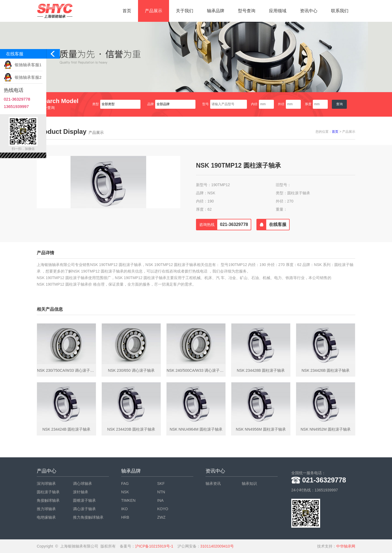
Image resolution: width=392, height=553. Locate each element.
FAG (125, 484)
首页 (127, 11)
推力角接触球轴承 (88, 517)
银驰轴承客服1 (28, 65)
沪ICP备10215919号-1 (154, 546)
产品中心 (47, 471)
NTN (161, 492)
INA (160, 500)
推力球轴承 (46, 509)
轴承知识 (249, 484)
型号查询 (247, 11)
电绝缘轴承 (46, 517)
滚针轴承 (81, 492)
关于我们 (185, 11)
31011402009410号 (217, 546)
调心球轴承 (82, 484)
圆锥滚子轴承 (84, 500)
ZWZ (161, 517)
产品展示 (154, 11)
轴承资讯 (213, 484)
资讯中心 (309, 11)
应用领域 (278, 11)
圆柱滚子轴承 (48, 492)
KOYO (163, 509)
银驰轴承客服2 (28, 77)
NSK (125, 492)
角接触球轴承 (48, 500)
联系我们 (340, 11)
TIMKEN (128, 500)
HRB (125, 517)
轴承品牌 (216, 11)
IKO (124, 509)
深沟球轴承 (46, 484)
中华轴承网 (346, 546)
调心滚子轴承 (84, 509)
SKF (161, 484)
